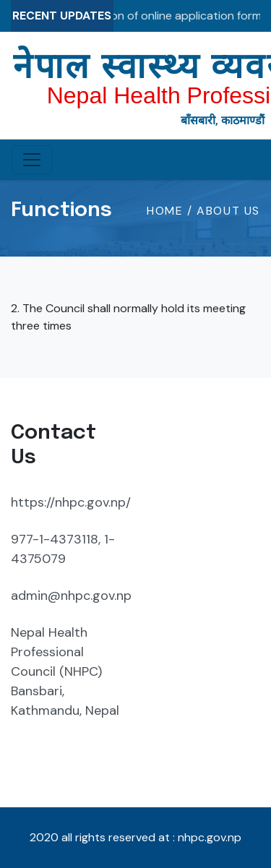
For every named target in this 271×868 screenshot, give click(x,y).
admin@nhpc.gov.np (71, 596)
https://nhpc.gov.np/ (71, 502)
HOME (167, 211)
